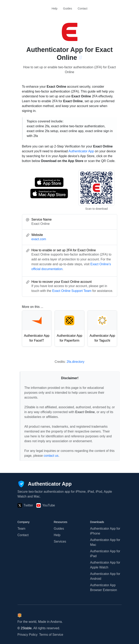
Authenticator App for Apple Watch (105, 565)
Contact (83, 8)
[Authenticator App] (45, 484)
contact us (51, 456)
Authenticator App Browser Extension (104, 588)
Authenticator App (81, 151)
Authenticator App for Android (105, 576)
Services (60, 541)
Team (21, 529)
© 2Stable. (25, 628)
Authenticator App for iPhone (105, 531)
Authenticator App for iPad (105, 554)
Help (55, 8)
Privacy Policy (28, 635)
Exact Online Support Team (72, 291)
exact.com (39, 239)
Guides (68, 8)
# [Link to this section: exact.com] (80, 58)
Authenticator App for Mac (105, 542)
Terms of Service (51, 635)
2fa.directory (75, 362)
